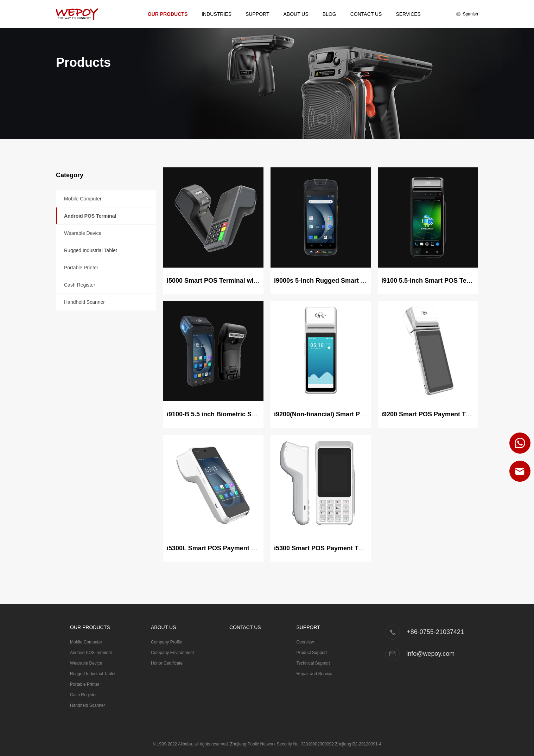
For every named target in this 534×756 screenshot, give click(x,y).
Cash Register (80, 285)
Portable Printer (81, 268)
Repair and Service (314, 674)
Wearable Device (83, 233)
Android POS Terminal (90, 216)
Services (408, 14)
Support (257, 14)
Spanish (467, 14)
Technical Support (313, 663)
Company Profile (167, 642)
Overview (305, 642)
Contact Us (366, 14)
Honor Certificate (167, 663)
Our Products (168, 14)
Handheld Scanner (84, 302)
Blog (329, 14)
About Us (296, 14)
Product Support (311, 653)
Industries (217, 14)
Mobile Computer (83, 199)
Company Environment (172, 653)
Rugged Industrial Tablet (91, 250)
